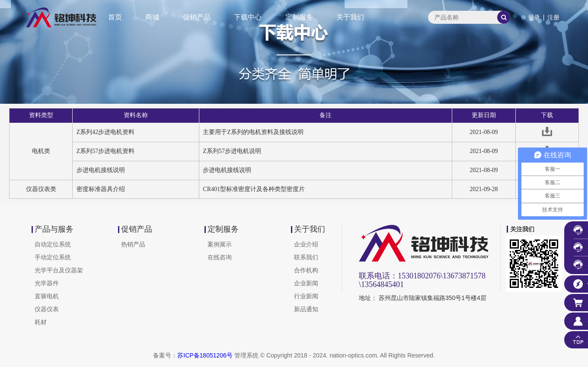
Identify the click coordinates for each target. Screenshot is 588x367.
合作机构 (306, 270)
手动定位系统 (53, 257)
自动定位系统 (53, 244)
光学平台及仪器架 (59, 270)
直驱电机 (47, 296)
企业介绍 (306, 244)
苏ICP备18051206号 (205, 355)
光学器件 (47, 283)
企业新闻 (306, 283)
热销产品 (133, 244)
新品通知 (306, 309)
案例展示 (220, 244)
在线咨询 (220, 257)
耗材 (41, 322)
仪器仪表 (47, 309)
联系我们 (306, 257)
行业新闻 (306, 296)
